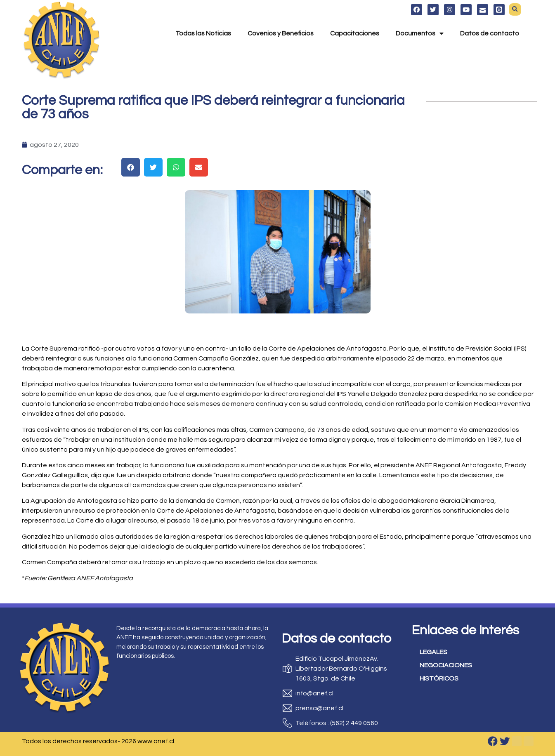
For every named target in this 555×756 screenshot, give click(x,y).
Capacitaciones (355, 24)
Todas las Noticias (203, 24)
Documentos (420, 24)
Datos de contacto (490, 24)
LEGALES (433, 652)
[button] (131, 167)
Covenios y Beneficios (281, 24)
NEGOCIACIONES (446, 665)
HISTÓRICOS (439, 678)
